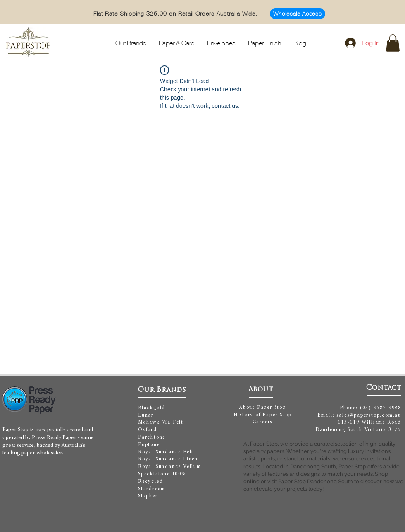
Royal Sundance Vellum (170, 467)
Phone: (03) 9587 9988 (370, 408)
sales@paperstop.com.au (369, 415)
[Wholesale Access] (298, 14)
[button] (393, 43)
